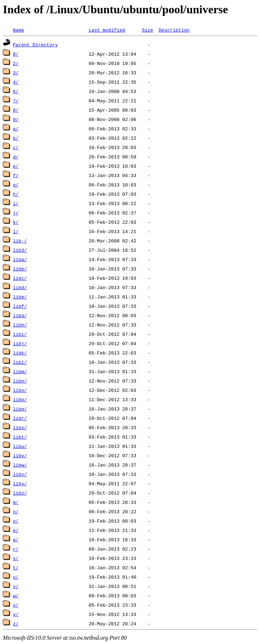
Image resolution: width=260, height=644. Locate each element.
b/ (16, 138)
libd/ (20, 287)
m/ (16, 502)
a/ (16, 129)
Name (19, 30)
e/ (16, 166)
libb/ (20, 269)
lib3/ (20, 250)
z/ (16, 624)
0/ (16, 54)
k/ (16, 222)
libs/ (20, 427)
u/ (16, 577)
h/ (16, 194)
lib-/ (20, 241)
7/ (16, 101)
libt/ (20, 437)
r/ (16, 549)
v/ (16, 586)
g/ (16, 185)
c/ (16, 147)
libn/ (20, 381)
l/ (16, 231)
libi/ (20, 334)
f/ (16, 175)
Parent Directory (35, 45)
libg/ (20, 315)
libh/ (20, 325)
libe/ (20, 297)
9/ (16, 119)
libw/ (20, 465)
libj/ (20, 343)
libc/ (20, 278)
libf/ (20, 306)
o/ (16, 521)
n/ (16, 511)
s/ (16, 558)
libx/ (20, 474)
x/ (16, 605)
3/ (16, 73)
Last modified (107, 30)
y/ (16, 614)
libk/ (20, 353)
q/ (16, 539)
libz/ (20, 493)
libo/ (20, 390)
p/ (16, 530)
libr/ (20, 418)
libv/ (20, 455)
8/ (16, 110)
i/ (16, 203)
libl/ (20, 362)
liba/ (20, 259)
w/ (16, 596)
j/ (16, 213)
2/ (16, 63)
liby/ (20, 483)
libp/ (20, 399)
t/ (16, 567)
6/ (16, 91)
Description (174, 30)
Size (148, 30)
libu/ (20, 446)
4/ (16, 82)
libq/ (20, 409)
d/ (16, 157)
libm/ (20, 371)
